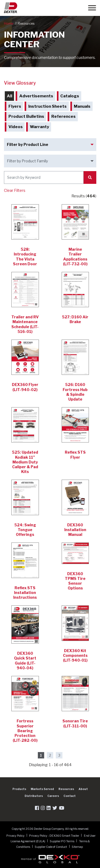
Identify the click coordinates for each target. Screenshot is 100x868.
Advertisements (36, 96)
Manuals (82, 106)
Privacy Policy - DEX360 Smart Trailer (54, 836)
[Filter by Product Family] (50, 161)
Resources (26, 23)
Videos (16, 127)
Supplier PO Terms (62, 841)
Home (9, 23)
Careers (53, 796)
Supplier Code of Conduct (51, 847)
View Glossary (20, 83)
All (10, 96)
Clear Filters (15, 190)
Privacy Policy (16, 836)
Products (19, 789)
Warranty (39, 127)
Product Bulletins (26, 116)
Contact (70, 796)
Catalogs (70, 96)
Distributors (34, 796)
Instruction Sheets (47, 106)
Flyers (15, 106)
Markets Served (42, 789)
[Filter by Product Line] (50, 145)
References (63, 116)
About (83, 789)
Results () (84, 196)
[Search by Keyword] (44, 177)
